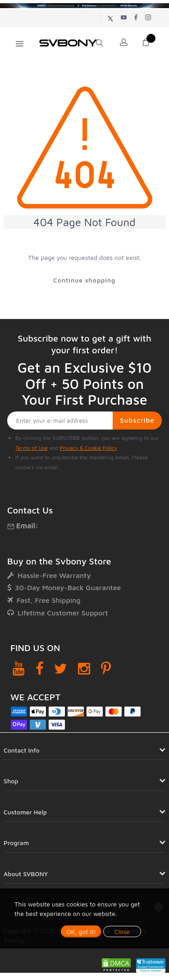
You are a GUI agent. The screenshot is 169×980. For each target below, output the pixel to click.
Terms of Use (32, 448)
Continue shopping (84, 280)
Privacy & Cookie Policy (89, 448)
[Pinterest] (106, 668)
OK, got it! (81, 931)
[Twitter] (61, 668)
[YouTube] (19, 668)
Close (122, 931)
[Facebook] (40, 668)
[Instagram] (84, 668)
